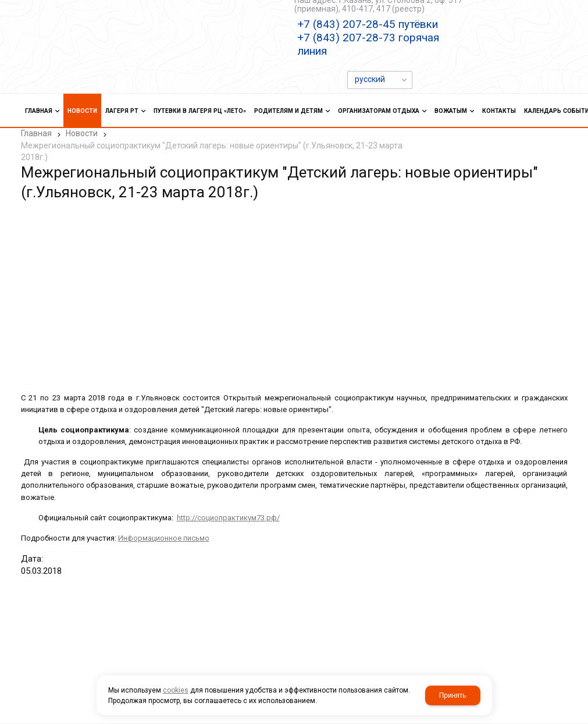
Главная (36, 133)
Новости (82, 133)
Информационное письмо (164, 538)
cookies (176, 690)
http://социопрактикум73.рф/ (228, 518)
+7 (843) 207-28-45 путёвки (368, 24)
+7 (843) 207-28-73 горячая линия (368, 44)
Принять (453, 695)
